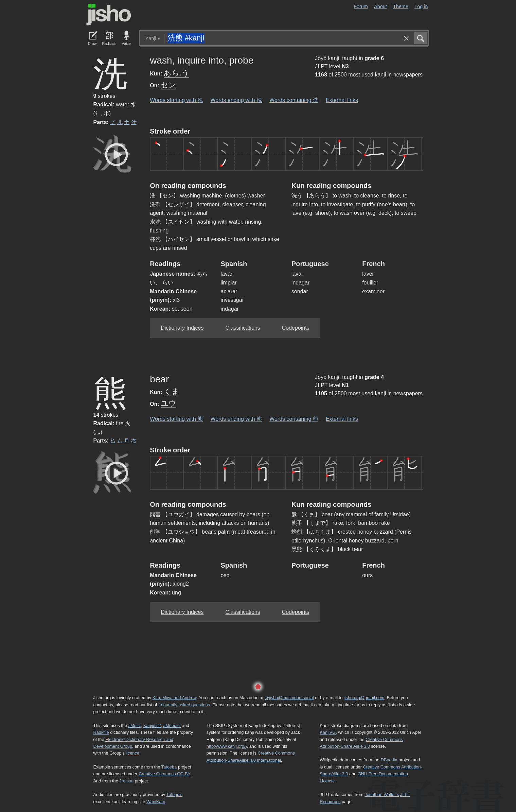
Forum (361, 6)
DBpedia (389, 760)
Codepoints (296, 328)
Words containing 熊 (294, 419)
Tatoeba (169, 767)
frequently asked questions (184, 705)
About (380, 6)
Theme (401, 6)
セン (168, 85)
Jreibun (126, 781)
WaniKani (156, 802)
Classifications (243, 328)
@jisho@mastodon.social (289, 698)
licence (132, 753)
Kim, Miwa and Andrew (174, 698)
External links (342, 100)
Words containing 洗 (294, 100)
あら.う (176, 73)
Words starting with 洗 (176, 100)
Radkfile (101, 732)
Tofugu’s (174, 794)
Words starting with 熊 (176, 419)
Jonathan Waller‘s (382, 794)
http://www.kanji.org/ (226, 746)
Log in (421, 6)
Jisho (109, 15)
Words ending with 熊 (236, 419)
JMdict (135, 725)
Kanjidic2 (152, 725)
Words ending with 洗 (236, 100)
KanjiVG (328, 732)
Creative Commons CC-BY (164, 774)
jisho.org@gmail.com (364, 698)
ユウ (168, 403)
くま (172, 391)
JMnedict (172, 725)
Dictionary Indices (182, 328)
